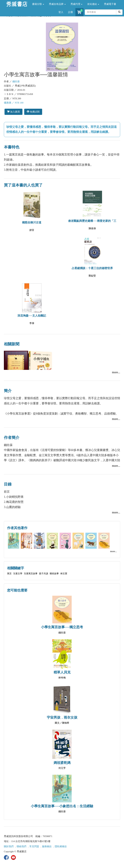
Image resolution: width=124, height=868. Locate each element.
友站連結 (93, 4)
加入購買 (13, 112)
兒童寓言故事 (31, 574)
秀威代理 (77, 4)
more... (116, 372)
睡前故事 (54, 574)
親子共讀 (44, 574)
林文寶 (64, 574)
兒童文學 (18, 574)
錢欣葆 (16, 81)
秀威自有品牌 (57, 4)
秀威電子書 (110, 4)
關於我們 (9, 846)
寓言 (9, 574)
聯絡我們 (21, 846)
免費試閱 (33, 112)
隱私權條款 (61, 846)
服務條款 (47, 846)
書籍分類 (38, 4)
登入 (61, 12)
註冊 (71, 12)
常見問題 (34, 846)
